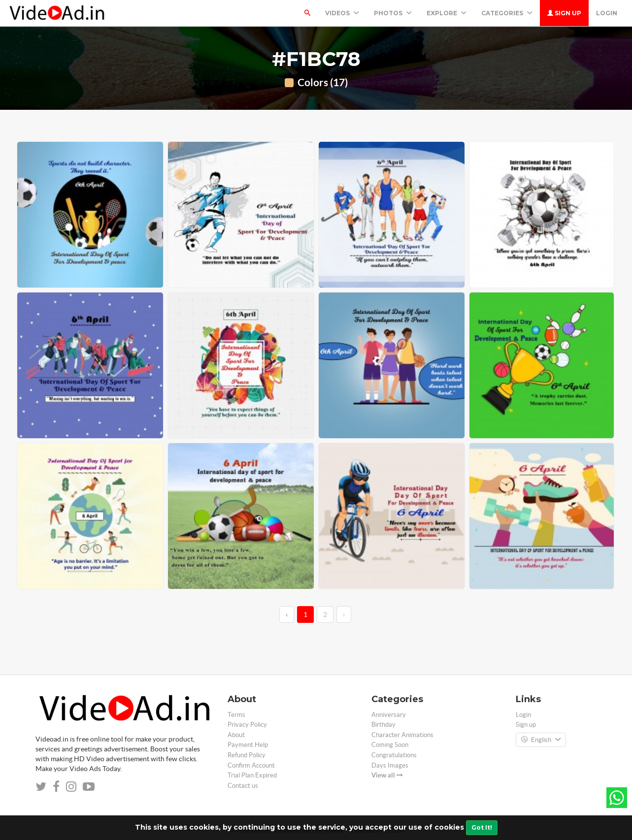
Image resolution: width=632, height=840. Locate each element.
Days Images (390, 765)
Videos (342, 13)
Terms (236, 715)
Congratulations (394, 755)
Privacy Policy (247, 725)
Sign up (564, 13)
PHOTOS (393, 13)
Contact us (243, 786)
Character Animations (402, 735)
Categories (507, 13)
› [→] (344, 614)
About (236, 735)
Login (607, 13)
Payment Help (248, 745)
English (541, 740)
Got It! (482, 827)
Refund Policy (247, 755)
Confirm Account (251, 765)
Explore (447, 13)
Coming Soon (390, 745)
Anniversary (389, 715)
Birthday (383, 725)
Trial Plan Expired (252, 775)
